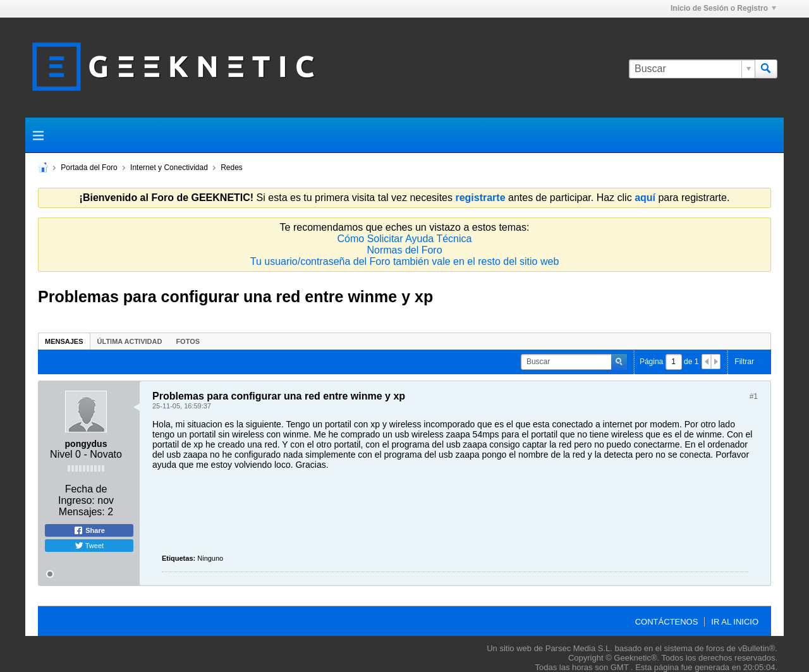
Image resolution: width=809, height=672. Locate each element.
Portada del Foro (89, 168)
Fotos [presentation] (188, 341)
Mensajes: (82, 512)
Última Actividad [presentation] (130, 341)
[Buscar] (692, 69)
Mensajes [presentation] (64, 341)
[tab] (64, 341)
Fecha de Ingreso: (82, 495)
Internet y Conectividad (169, 168)
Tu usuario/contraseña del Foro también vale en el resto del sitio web (405, 261)
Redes (232, 168)
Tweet (89, 546)
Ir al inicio (735, 622)
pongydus (86, 444)
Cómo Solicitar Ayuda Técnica (405, 239)
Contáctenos (667, 622)
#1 (754, 396)
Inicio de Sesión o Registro (723, 8)
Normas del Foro (404, 250)
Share (89, 530)
